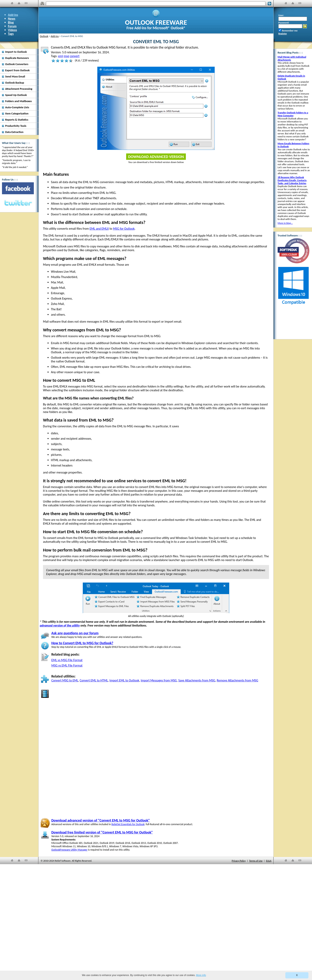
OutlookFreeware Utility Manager (69, 850)
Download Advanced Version (156, 157)
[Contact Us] (26, 3)
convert (75, 56)
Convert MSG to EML (65, 680)
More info (201, 975)
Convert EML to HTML (94, 680)
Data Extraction (14, 132)
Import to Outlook (16, 52)
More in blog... (285, 223)
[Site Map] (19, 3)
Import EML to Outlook (124, 680)
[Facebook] (18, 188)
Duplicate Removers (17, 58)
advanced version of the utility (60, 625)
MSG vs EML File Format (67, 665)
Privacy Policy (239, 861)
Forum (12, 26)
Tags (11, 34)
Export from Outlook (17, 70)
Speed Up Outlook (16, 95)
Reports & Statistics (17, 120)
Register (283, 34)
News (12, 19)
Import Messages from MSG (159, 680)
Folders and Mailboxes (19, 101)
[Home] (12, 3)
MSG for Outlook (124, 229)
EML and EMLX (99, 229)
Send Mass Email (15, 76)
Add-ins (13, 15)
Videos (12, 30)
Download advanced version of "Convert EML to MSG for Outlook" (101, 820)
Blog (11, 22)
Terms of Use (256, 861)
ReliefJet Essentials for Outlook (128, 824)
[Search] (156, 3)
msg (66, 56)
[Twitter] (18, 203)
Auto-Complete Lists (17, 107)
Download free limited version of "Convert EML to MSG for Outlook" (102, 832)
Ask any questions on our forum (75, 633)
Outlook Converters (17, 64)
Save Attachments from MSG (197, 680)
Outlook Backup (15, 83)
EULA (269, 861)
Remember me (290, 31)
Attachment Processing (19, 89)
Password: (284, 23)
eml (60, 56)
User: (281, 15)
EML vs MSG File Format (67, 660)
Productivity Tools (16, 126)
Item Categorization (17, 113)
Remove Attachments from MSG (237, 680)
